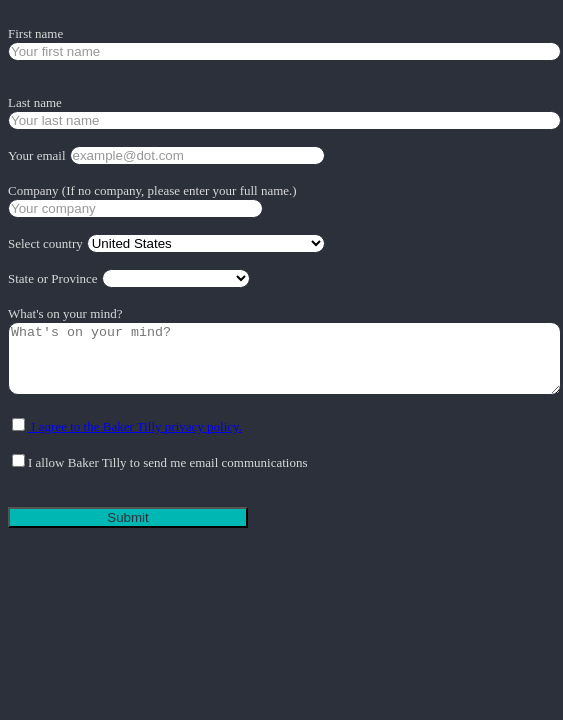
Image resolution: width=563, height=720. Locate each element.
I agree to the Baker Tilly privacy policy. (135, 426)
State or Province (53, 278)
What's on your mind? (65, 313)
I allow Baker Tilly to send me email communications (167, 462)
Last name (35, 102)
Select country (45, 243)
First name (35, 33)
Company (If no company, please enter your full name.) (152, 190)
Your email (37, 155)
